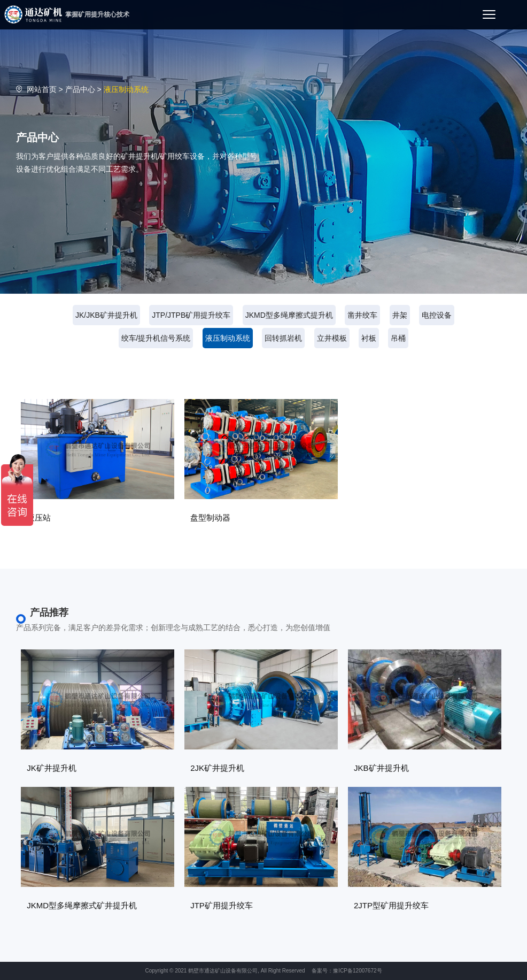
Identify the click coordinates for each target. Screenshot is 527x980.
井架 (400, 315)
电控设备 (437, 315)
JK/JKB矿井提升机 (106, 315)
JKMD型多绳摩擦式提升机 (289, 315)
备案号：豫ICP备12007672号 (347, 971)
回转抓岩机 (283, 338)
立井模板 (332, 338)
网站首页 (42, 89)
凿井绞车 (362, 315)
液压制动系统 (228, 338)
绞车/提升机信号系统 (156, 338)
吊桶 (398, 338)
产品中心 (80, 89)
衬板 (369, 338)
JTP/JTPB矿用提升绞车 (191, 315)
